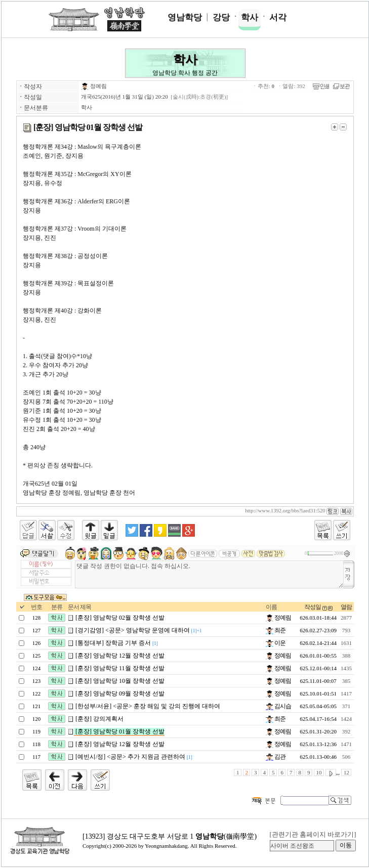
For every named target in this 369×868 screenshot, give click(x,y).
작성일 (313, 607)
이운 (276, 643)
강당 (221, 17)
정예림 (94, 86)
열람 (346, 607)
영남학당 (185, 17)
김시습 (278, 706)
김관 (276, 757)
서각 (278, 17)
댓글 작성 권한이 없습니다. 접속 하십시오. (209, 574)
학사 (250, 17)
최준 (276, 630)
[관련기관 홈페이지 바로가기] (313, 834)
